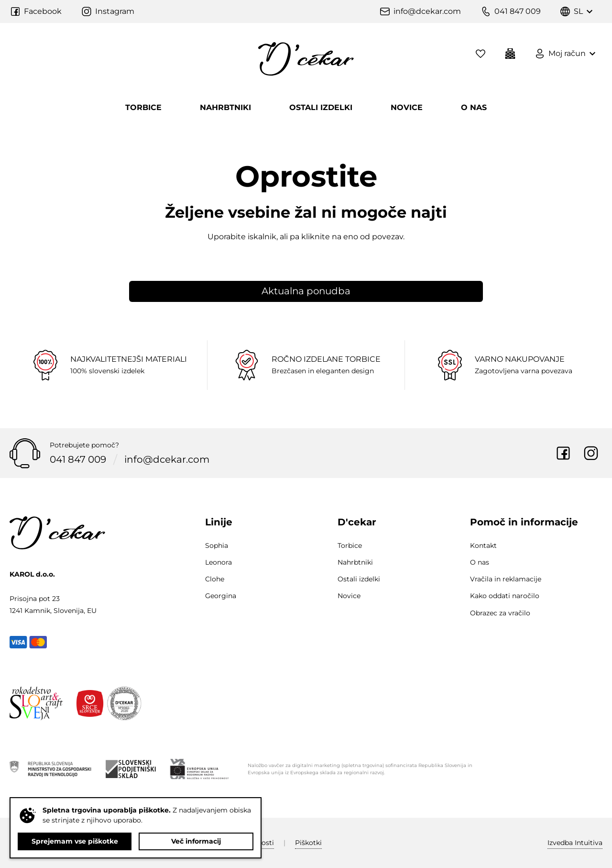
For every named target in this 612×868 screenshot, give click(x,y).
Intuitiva (575, 843)
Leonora (219, 562)
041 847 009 (78, 459)
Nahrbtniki (225, 107)
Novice (407, 107)
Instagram (591, 453)
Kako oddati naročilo (505, 596)
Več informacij (196, 841)
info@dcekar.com (167, 459)
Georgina (221, 596)
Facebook (563, 453)
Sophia (217, 545)
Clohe (215, 579)
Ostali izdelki (321, 107)
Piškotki (308, 843)
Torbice (143, 107)
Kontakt (483, 545)
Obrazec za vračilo (500, 613)
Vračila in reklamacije (506, 579)
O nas (474, 107)
